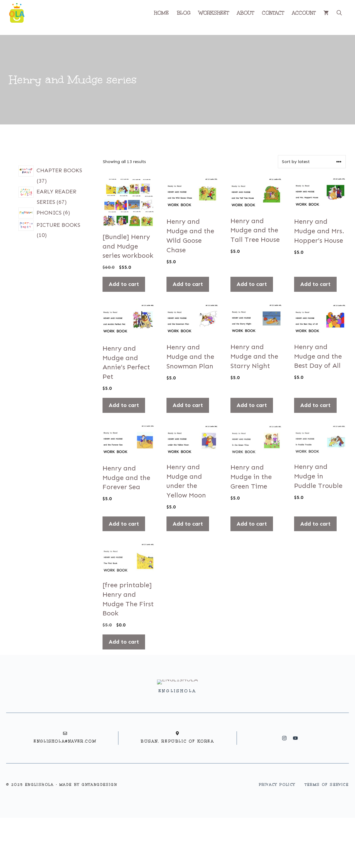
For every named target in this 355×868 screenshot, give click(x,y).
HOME (161, 13)
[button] (339, 13)
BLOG (184, 13)
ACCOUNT (304, 13)
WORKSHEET (214, 13)
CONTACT (273, 13)
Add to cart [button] (124, 284)
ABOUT (245, 13)
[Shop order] (312, 162)
